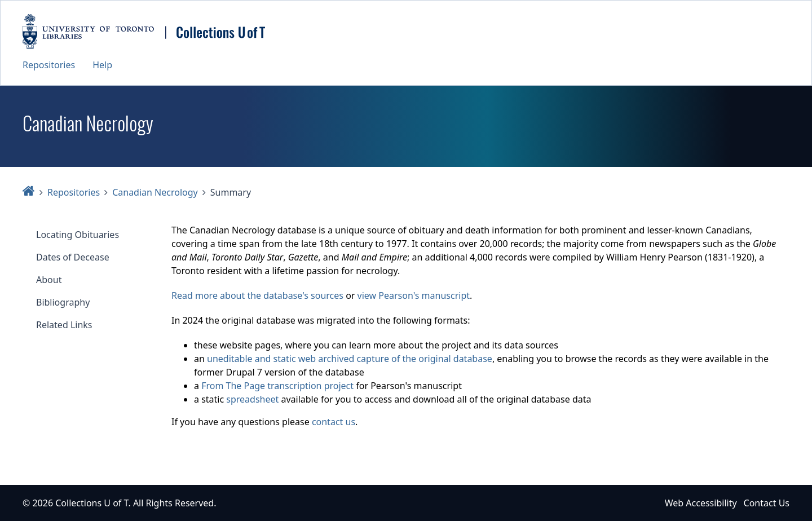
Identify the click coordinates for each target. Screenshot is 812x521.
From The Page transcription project (277, 386)
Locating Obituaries (78, 235)
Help (102, 65)
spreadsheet (252, 399)
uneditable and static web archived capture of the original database (350, 359)
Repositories (49, 65)
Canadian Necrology (155, 192)
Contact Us (767, 503)
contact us (334, 422)
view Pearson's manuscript (414, 295)
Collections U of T (92, 503)
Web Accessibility (701, 503)
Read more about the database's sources (257, 295)
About (49, 280)
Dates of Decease (73, 257)
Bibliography (63, 302)
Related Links (64, 325)
